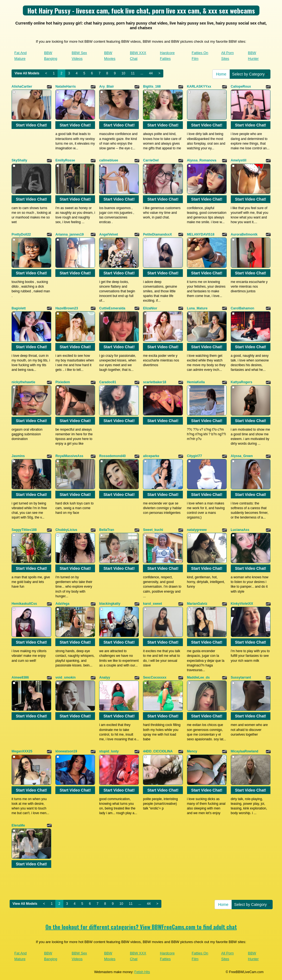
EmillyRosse (65, 160)
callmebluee (109, 160)
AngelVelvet (109, 234)
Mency (192, 751)
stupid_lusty (109, 751)
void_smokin (65, 677)
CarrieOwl (151, 160)
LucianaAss (240, 530)
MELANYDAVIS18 (201, 234)
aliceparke (151, 456)
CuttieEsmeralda (112, 308)
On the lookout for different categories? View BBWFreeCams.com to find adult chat (141, 927)
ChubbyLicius (66, 530)
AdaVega (62, 604)
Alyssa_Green (242, 456)
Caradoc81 (108, 382)
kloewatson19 (66, 751)
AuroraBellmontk (244, 234)
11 (133, 73)
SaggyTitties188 (24, 530)
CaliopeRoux (241, 87)
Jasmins (18, 456)
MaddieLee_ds (198, 677)
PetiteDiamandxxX (157, 234)
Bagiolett (19, 308)
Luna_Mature (197, 308)
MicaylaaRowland (245, 751)
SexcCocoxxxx (155, 677)
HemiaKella (196, 382)
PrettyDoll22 (21, 234)
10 (123, 73)
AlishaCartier (22, 87)
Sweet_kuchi (153, 530)
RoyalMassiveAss (69, 456)
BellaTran (107, 530)
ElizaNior (150, 308)
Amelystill (239, 160)
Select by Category (250, 74)
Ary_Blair (106, 87)
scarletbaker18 (154, 382)
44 (151, 73)
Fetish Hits (142, 972)
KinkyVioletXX (242, 604)
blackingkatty (110, 604)
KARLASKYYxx (199, 87)
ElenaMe (18, 825)
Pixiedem (63, 382)
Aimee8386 (20, 677)
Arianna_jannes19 (70, 234)
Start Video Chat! (31, 125)
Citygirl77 (195, 456)
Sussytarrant (241, 677)
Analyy (105, 677)
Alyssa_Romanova (202, 160)
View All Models (27, 73)
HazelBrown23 (67, 308)
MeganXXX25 (22, 751)
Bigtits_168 (152, 87)
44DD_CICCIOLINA (158, 751)
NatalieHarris (66, 87)
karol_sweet (152, 604)
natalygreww (197, 530)
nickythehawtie (23, 382)
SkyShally (19, 160)
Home (221, 74)
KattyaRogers (242, 382)
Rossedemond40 (112, 456)
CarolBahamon (242, 308)
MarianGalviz (197, 604)
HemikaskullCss (24, 604)
